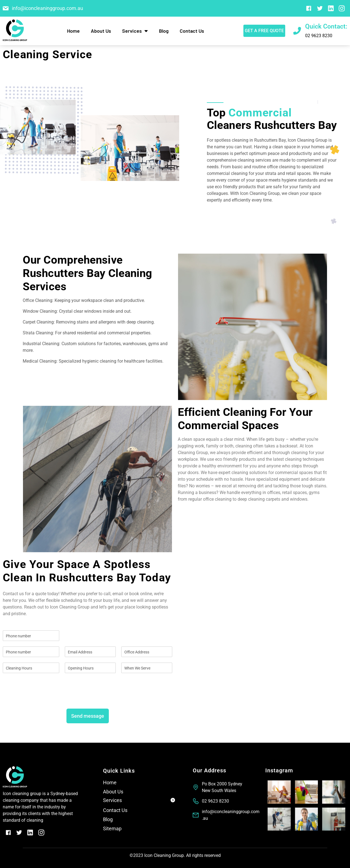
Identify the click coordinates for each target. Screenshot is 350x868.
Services (135, 31)
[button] (139, 801)
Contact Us (192, 31)
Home (73, 31)
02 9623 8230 (319, 36)
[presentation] (45, 699)
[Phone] (31, 652)
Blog (164, 31)
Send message (88, 716)
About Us (101, 31)
